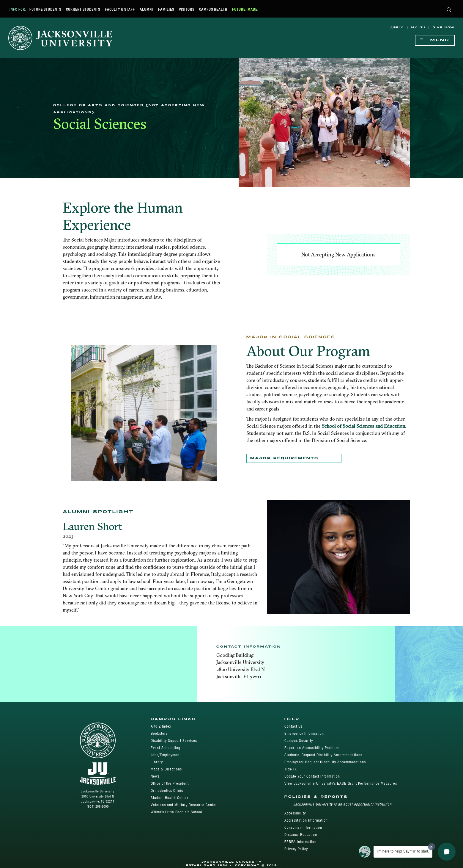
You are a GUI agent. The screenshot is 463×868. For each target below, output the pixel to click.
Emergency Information (304, 733)
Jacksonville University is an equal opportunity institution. (343, 804)
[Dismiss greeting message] (431, 847)
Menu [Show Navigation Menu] (435, 40)
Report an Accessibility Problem (312, 748)
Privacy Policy (296, 849)
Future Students (45, 9)
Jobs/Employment (166, 755)
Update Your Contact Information (312, 776)
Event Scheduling (166, 748)
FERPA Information (300, 842)
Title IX (291, 769)
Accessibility (295, 813)
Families (166, 9)
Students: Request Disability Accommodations (323, 755)
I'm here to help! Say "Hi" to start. (403, 851)
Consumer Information (303, 827)
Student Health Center (170, 798)
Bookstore (159, 733)
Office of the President (170, 783)
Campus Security (299, 741)
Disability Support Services (174, 741)
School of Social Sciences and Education (363, 426)
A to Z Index (161, 726)
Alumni (146, 9)
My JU (418, 28)
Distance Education (301, 835)
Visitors (187, 9)
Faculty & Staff (120, 9)
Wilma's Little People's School (177, 812)
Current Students (83, 9)
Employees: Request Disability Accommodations (325, 762)
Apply (397, 28)
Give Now (444, 28)
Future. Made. (245, 9)
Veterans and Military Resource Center (184, 805)
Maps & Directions (166, 769)
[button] (449, 10)
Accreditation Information (306, 820)
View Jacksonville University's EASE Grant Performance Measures (341, 783)
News (155, 776)
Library (157, 762)
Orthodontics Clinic (167, 791)
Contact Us (293, 726)
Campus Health (213, 9)
